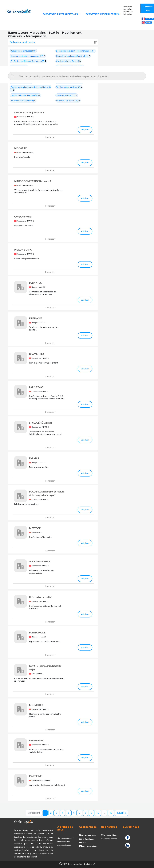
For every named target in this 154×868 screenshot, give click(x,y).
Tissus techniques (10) (67, 95)
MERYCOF (35, 528)
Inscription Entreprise (128, 8)
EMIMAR (34, 458)
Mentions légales (64, 845)
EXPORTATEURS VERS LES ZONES (60, 14)
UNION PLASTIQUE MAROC (30, 112)
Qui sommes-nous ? (65, 838)
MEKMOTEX (36, 705)
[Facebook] (128, 837)
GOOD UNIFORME (39, 561)
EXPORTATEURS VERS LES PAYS (102, 14)
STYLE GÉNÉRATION (40, 423)
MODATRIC (21, 148)
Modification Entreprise (128, 13)
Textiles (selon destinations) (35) (25, 95)
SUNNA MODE (37, 632)
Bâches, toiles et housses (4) (23, 51)
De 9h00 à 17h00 (109, 835)
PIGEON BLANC (23, 250)
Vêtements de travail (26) (68, 101)
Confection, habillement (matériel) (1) (73, 56)
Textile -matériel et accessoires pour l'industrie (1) (30, 89)
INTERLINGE (36, 740)
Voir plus (85, 130)
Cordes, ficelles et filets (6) (68, 61)
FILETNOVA (36, 318)
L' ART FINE (35, 776)
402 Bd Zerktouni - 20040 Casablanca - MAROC (88, 839)
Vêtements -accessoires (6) (23, 101)
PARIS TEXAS (36, 387)
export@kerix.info (88, 846)
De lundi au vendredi (109, 839)
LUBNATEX (35, 283)
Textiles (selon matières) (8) (69, 87)
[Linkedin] (128, 845)
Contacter (50, 137)
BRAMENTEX (36, 354)
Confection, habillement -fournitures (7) (28, 61)
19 (111, 813)
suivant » (121, 813)
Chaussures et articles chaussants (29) (28, 56)
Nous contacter (64, 842)
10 (98, 813)
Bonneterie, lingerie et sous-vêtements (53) (76, 51)
